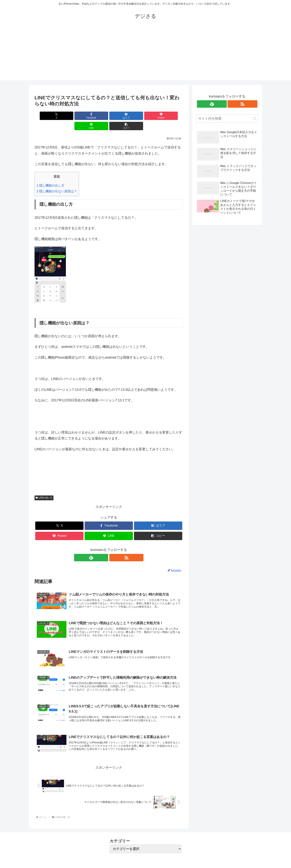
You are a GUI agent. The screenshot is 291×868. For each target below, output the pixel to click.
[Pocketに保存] (121, 116)
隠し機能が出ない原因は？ (57, 181)
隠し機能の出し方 (50, 175)
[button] (171, 116)
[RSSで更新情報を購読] (113, 547)
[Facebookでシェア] (71, 116)
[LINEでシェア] (146, 116)
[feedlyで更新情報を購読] (104, 547)
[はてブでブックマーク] (96, 116)
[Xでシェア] (46, 116)
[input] (227, 119)
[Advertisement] (145, 54)
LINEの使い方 (44, 487)
